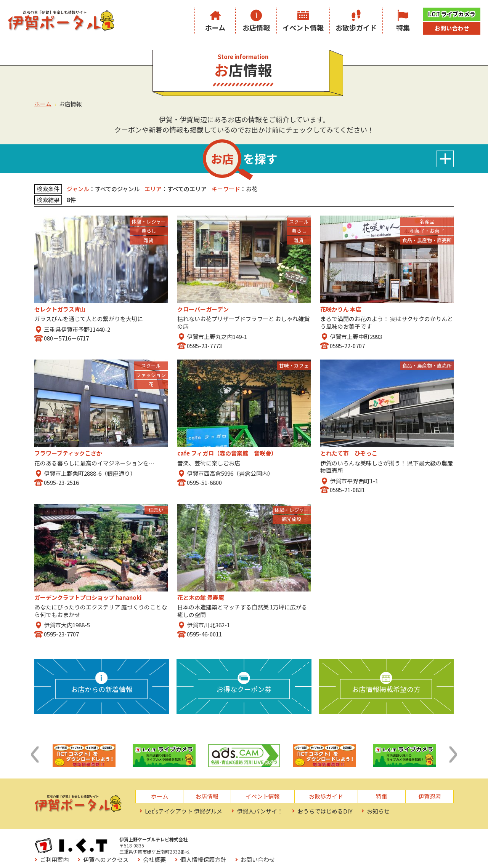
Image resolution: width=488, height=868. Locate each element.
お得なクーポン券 (244, 689)
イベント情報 (303, 27)
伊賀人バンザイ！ (260, 811)
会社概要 (323, 842)
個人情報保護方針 (372, 842)
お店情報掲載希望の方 (386, 689)
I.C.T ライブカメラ (452, 14)
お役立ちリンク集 (232, 853)
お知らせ (378, 811)
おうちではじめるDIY (325, 811)
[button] (35, 755)
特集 (403, 27)
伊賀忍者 (430, 796)
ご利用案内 (223, 842)
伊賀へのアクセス (275, 842)
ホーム (215, 27)
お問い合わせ (452, 28)
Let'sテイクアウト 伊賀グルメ (184, 811)
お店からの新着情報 (102, 689)
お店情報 (256, 27)
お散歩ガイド (356, 27)
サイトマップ (286, 853)
